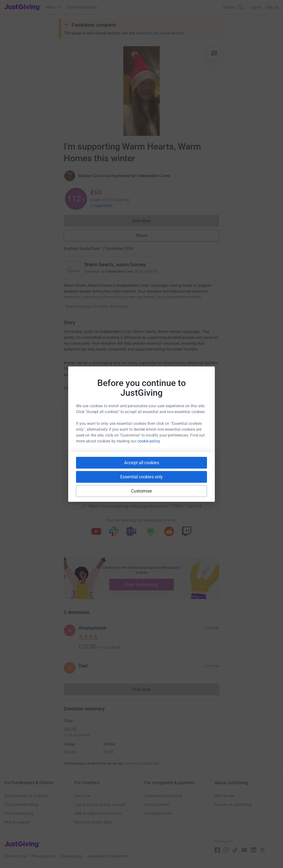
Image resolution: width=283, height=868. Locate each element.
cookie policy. (149, 441)
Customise (142, 491)
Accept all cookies (142, 463)
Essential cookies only (141, 477)
